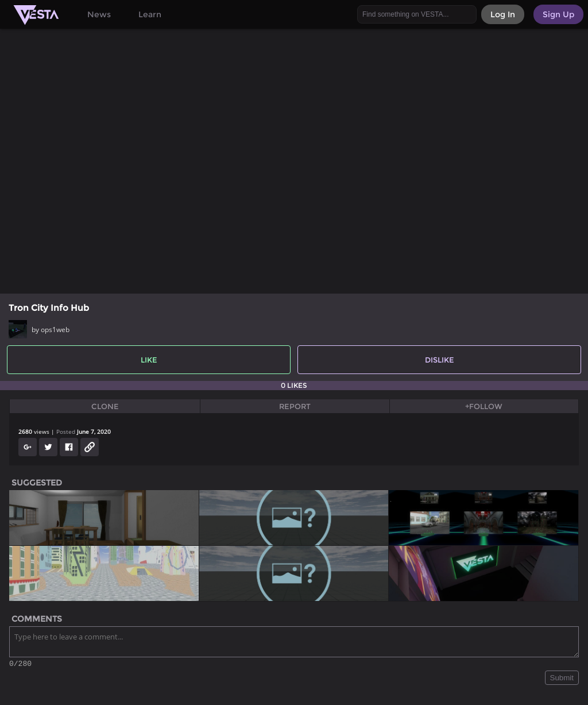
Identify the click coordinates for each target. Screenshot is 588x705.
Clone (105, 406)
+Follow (484, 406)
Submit (562, 679)
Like (149, 360)
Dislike (440, 360)
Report (295, 406)
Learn (150, 14)
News (99, 14)
